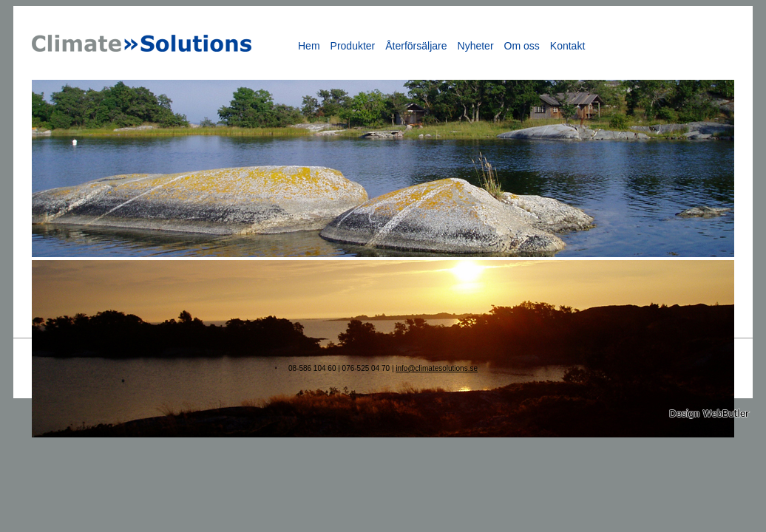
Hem (309, 46)
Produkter (353, 46)
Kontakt (567, 46)
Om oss (522, 46)
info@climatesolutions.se (437, 368)
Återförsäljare (416, 46)
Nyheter (476, 46)
